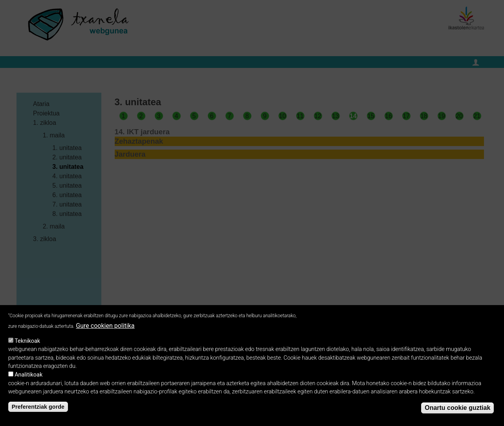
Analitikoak (28, 377)
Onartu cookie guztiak (457, 410)
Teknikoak (27, 343)
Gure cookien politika (105, 328)
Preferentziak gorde (38, 409)
